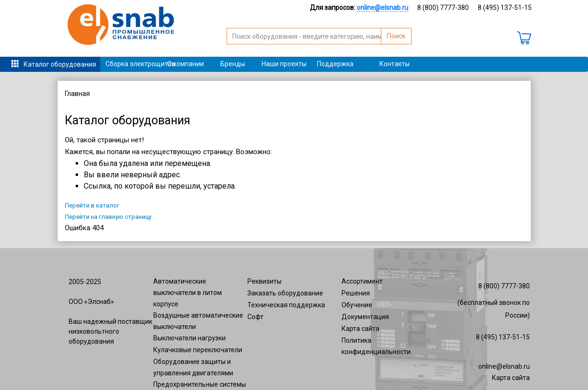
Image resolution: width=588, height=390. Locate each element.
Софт (255, 317)
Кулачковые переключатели (198, 350)
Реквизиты (264, 281)
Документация (365, 317)
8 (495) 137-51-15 (505, 8)
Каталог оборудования (60, 64)
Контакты (395, 64)
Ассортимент (362, 281)
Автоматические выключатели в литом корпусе (188, 293)
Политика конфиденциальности (376, 346)
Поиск (396, 36)
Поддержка (335, 64)
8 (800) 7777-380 (443, 8)
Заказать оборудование (285, 293)
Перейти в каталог (92, 205)
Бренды (233, 64)
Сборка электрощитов (134, 64)
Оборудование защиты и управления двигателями (193, 367)
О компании (185, 64)
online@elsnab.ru (504, 366)
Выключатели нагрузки (189, 338)
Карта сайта (360, 329)
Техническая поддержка (286, 305)
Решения (356, 293)
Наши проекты (284, 64)
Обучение (357, 305)
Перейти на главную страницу (108, 217)
